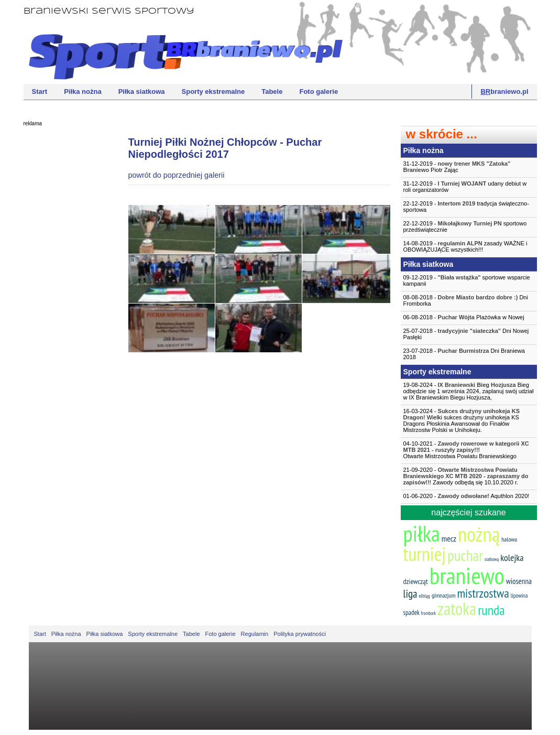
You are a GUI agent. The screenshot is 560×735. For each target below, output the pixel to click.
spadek (411, 613)
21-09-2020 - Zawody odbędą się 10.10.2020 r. (466, 476)
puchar (465, 555)
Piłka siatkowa (142, 91)
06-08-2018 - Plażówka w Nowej (464, 317)
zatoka (457, 608)
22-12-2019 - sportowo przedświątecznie (465, 226)
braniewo (467, 575)
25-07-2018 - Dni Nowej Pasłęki (466, 334)
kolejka (512, 558)
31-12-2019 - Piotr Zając (457, 167)
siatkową (492, 559)
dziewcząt (416, 581)
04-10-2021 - (469, 450)
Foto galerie (319, 91)
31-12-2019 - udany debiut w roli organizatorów (465, 187)
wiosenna (519, 581)
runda (491, 610)
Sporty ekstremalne (213, 91)
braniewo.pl (504, 91)
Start (40, 91)
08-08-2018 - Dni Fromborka (466, 300)
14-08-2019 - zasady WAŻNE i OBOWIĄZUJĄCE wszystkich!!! (465, 246)
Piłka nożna (83, 91)
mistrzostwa (483, 593)
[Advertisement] (65, 291)
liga (410, 594)
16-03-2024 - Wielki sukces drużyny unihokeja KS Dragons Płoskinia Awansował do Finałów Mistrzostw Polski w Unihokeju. (462, 420)
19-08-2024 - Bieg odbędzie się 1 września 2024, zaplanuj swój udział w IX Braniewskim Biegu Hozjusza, (469, 391)
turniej (425, 554)
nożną (479, 534)
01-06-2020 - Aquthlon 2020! (466, 496)
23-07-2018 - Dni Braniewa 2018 (464, 354)
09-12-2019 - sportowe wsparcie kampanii (467, 280)
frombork (429, 613)
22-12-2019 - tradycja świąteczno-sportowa (466, 207)
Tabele (272, 91)
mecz (449, 538)
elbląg (424, 596)
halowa (509, 539)
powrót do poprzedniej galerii (177, 175)
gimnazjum (444, 595)
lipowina (519, 596)
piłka (422, 533)
